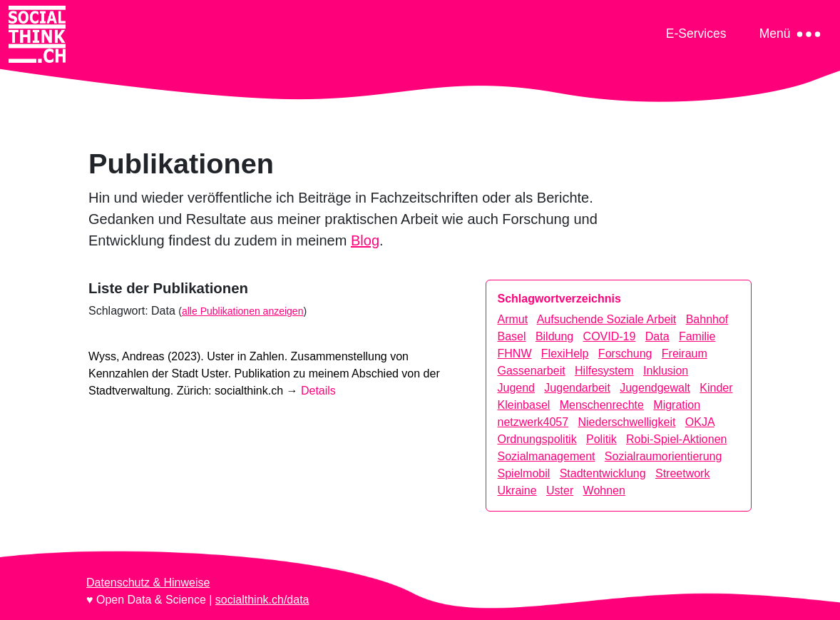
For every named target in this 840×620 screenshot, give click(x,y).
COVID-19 (610, 336)
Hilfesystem (604, 371)
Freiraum (685, 354)
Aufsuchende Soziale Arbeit (607, 319)
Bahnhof (707, 319)
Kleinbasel (524, 405)
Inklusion (666, 371)
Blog (365, 240)
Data (657, 336)
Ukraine (517, 491)
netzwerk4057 (533, 422)
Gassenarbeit (532, 371)
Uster (560, 491)
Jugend (517, 388)
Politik (601, 439)
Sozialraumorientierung (664, 456)
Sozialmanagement (547, 456)
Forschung (625, 354)
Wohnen (604, 491)
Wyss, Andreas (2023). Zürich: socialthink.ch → (264, 373)
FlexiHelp (565, 354)
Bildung (554, 336)
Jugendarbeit (577, 388)
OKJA (700, 422)
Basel (512, 336)
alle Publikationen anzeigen (242, 311)
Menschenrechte (602, 405)
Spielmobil (524, 473)
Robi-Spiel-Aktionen (676, 439)
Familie (697, 336)
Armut (513, 319)
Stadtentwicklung (603, 473)
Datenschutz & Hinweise (148, 583)
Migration (677, 405)
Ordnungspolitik (537, 439)
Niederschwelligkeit (626, 422)
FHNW (515, 354)
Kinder (716, 388)
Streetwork (682, 473)
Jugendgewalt (655, 388)
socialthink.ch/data (262, 600)
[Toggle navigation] (696, 33)
